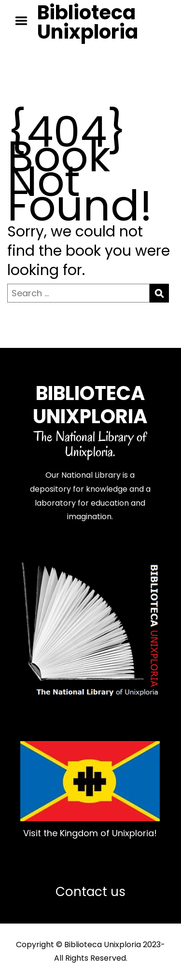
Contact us (90, 892)
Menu (25, 21)
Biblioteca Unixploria (88, 22)
